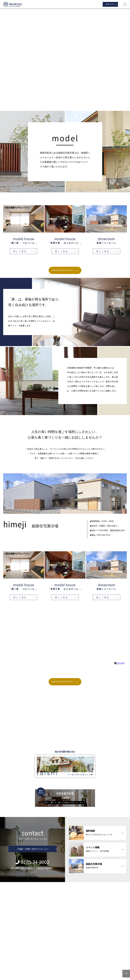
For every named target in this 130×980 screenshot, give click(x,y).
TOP (126, 974)
